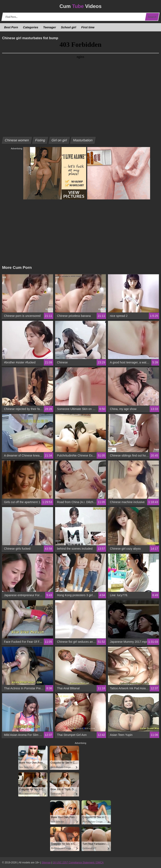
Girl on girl (59, 140)
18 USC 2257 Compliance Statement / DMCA (78, 863)
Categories (31, 27)
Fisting (40, 140)
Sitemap (46, 863)
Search (152, 17)
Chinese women (17, 140)
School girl (69, 27)
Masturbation (83, 140)
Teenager (50, 27)
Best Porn (11, 27)
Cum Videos (81, 6)
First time (88, 27)
